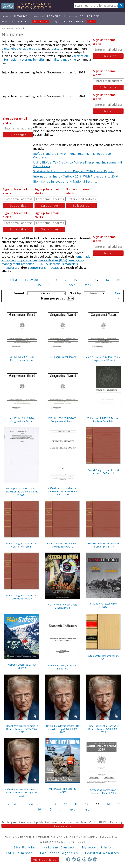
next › (72, 285)
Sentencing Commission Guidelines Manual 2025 (103, 791)
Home (5, 28)
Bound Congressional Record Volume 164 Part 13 (103, 545)
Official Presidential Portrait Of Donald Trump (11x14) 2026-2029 (22, 793)
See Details (62, 826)
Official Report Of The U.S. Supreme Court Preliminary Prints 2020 (62, 491)
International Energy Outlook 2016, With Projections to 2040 (76, 176)
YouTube (84, 859)
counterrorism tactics (43, 268)
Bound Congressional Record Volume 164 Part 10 (103, 472)
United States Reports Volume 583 (103, 657)
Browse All (15, 16)
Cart (91, 21)
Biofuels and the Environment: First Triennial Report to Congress (72, 155)
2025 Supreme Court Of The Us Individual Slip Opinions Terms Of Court (22, 492)
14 (118, 280)
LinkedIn (95, 859)
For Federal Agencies (59, 853)
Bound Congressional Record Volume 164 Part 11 (22, 545)
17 (50, 809)
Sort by (76, 293)
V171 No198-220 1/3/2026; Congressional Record (62, 420)
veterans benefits (32, 59)
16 (50, 285)
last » (87, 285)
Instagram (79, 859)
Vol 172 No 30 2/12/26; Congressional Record (22, 420)
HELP (80, 21)
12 (87, 804)
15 (39, 285)
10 (75, 280)
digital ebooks (11, 49)
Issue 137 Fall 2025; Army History (103, 605)
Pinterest (90, 859)
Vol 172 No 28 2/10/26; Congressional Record (22, 358)
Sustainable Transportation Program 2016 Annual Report (73, 171)
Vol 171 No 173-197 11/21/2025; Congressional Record (103, 358)
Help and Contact (59, 847)
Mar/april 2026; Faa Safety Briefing (22, 666)
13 (107, 280)
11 (86, 280)
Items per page (53, 298)
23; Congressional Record (62, 357)
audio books (32, 49)
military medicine (64, 59)
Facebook (68, 859)
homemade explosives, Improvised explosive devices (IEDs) (46, 258)
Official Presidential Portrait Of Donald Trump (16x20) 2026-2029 (22, 729)
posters (57, 49)
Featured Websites (102, 853)
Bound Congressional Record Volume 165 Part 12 (62, 545)
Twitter (74, 859)
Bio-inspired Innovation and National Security (65, 181)
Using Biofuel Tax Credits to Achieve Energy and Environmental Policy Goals (78, 164)
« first (13, 280)
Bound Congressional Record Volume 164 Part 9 (22, 597)
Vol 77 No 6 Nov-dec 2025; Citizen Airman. (62, 606)
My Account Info (97, 847)
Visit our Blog (45, 860)
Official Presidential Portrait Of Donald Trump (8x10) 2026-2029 (103, 729)
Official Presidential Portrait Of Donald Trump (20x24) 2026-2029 (62, 729)
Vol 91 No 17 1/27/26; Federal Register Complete (103, 420)
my (63, 21)
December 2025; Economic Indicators (62, 667)
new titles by (27, 21)
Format (19, 293)
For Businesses (19, 853)
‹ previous (32, 280)
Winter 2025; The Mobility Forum (62, 790)
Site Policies (25, 847)
